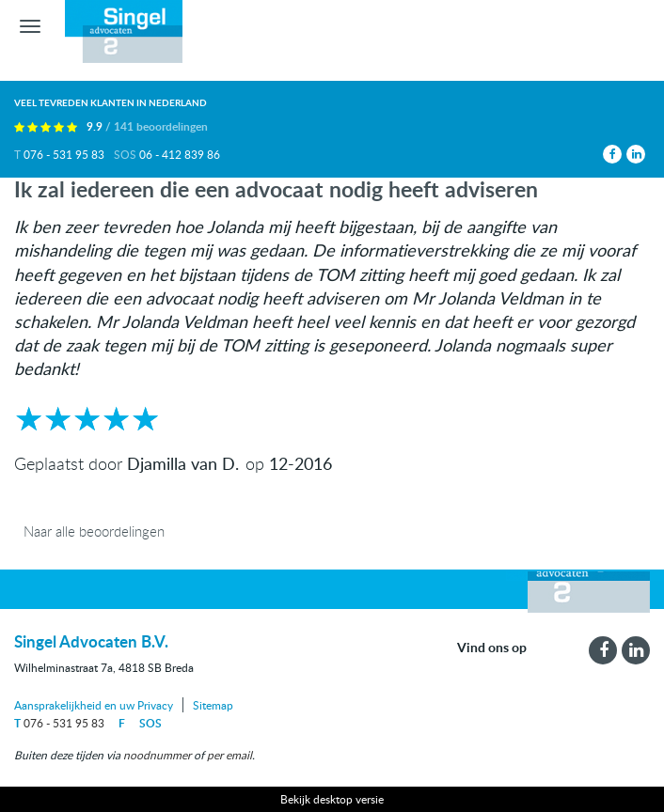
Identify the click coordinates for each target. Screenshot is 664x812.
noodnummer (157, 755)
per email (229, 755)
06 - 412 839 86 (180, 154)
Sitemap (213, 705)
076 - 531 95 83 (64, 154)
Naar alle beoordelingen (94, 531)
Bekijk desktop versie (332, 799)
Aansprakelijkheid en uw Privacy (94, 705)
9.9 (147, 126)
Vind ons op (492, 647)
